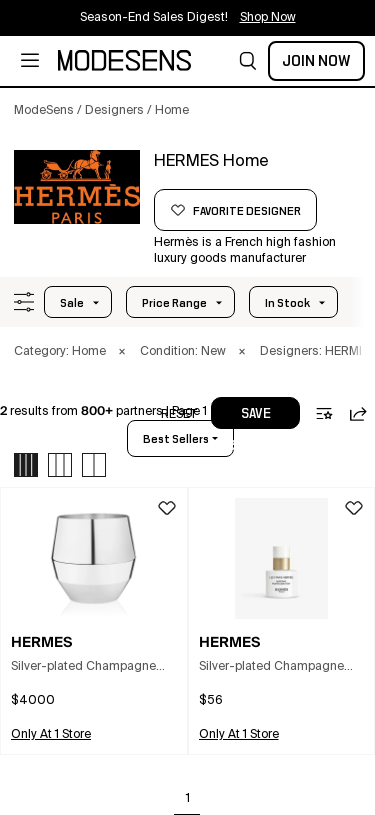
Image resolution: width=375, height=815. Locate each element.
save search (255, 418)
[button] (248, 61)
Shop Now (268, 18)
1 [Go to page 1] (188, 799)
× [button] (122, 352)
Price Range (174, 303)
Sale (72, 303)
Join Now (316, 61)
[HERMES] (77, 187)
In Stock (287, 303)
